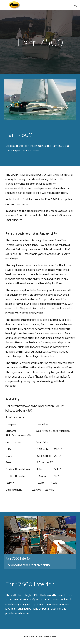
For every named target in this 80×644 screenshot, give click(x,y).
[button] (4, 5)
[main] (40, 42)
